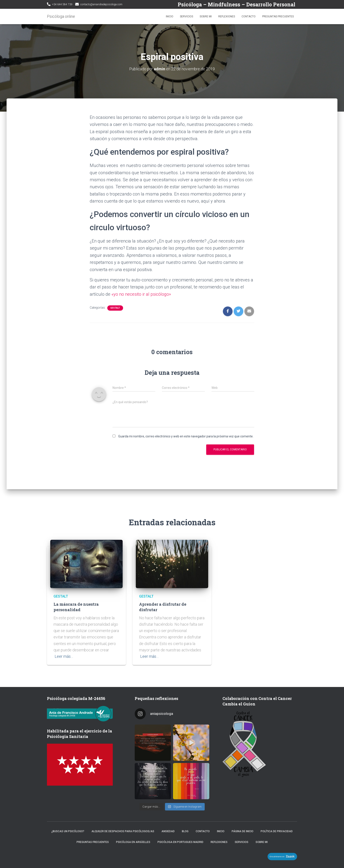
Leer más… (64, 656)
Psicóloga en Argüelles (133, 842)
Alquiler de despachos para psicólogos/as (123, 831)
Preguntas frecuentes (278, 16)
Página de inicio (243, 831)
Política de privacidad (277, 831)
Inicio (170, 16)
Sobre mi (206, 16)
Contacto (249, 16)
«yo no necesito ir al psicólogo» (141, 294)
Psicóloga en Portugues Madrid (180, 842)
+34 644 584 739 (62, 4)
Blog (185, 831)
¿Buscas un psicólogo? (68, 831)
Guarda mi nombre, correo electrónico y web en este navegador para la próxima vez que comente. (186, 436)
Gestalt (115, 308)
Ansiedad (168, 831)
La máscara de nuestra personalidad (76, 607)
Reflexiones (227, 16)
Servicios (186, 16)
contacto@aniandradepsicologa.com (101, 4)
